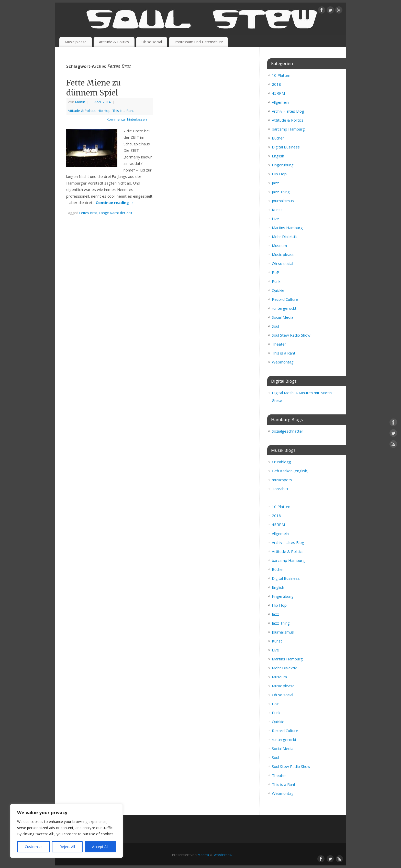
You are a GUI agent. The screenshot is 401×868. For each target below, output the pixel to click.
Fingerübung (283, 165)
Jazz (275, 183)
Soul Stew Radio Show (291, 335)
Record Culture (285, 299)
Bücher (278, 138)
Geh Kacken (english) (290, 471)
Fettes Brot (88, 213)
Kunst (277, 210)
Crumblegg (281, 462)
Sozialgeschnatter (288, 431)
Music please (76, 42)
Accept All (100, 847)
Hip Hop (104, 111)
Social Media (283, 317)
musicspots (282, 480)
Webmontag (283, 362)
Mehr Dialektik (284, 237)
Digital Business (286, 147)
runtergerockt (284, 308)
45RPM (278, 93)
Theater (279, 344)
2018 (276, 84)
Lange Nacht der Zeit (116, 213)
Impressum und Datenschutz (199, 42)
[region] (66, 831)
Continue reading (115, 202)
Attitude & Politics (114, 42)
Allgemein (280, 102)
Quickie (278, 290)
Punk (276, 281)
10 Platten (281, 75)
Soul (275, 326)
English (278, 156)
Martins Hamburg (287, 228)
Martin (80, 102)
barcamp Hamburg (288, 129)
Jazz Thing (281, 192)
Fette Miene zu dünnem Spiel (93, 88)
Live (275, 219)
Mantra (203, 855)
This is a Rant (123, 111)
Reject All (67, 847)
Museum (279, 245)
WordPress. (223, 855)
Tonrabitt (280, 489)
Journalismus (283, 201)
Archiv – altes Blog (288, 111)
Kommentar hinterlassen (127, 119)
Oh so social (152, 42)
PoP (276, 272)
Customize (34, 847)
